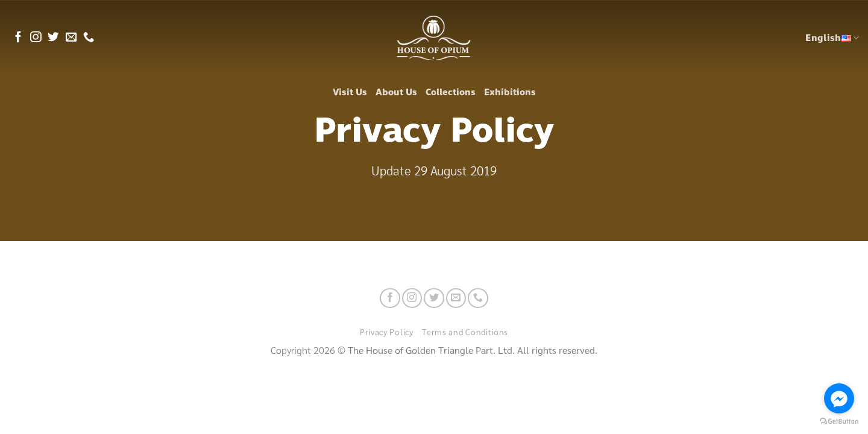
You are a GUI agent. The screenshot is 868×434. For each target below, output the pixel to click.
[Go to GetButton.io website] (839, 422)
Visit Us (350, 92)
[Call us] (89, 38)
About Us (396, 92)
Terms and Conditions (465, 332)
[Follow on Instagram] (36, 38)
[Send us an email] (71, 38)
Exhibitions (510, 92)
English (832, 38)
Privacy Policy (387, 332)
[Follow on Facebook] (18, 38)
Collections (451, 92)
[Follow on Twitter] (53, 38)
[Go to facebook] (839, 398)
